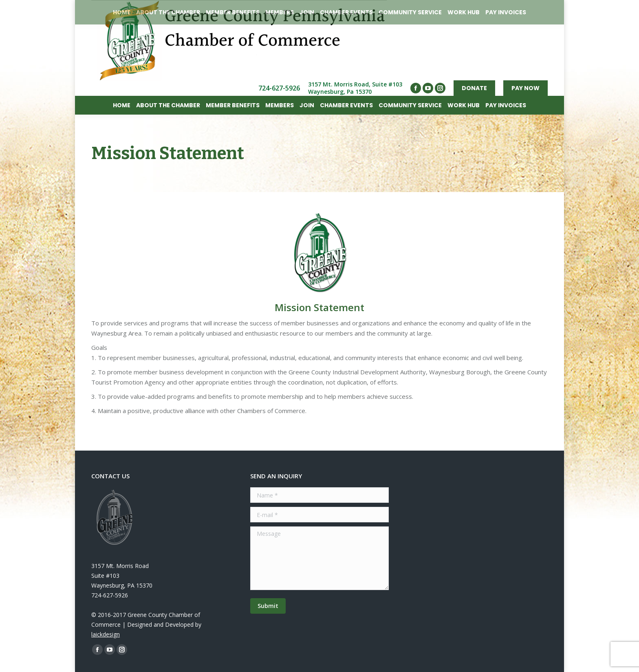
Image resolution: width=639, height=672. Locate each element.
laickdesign (106, 634)
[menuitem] (122, 105)
